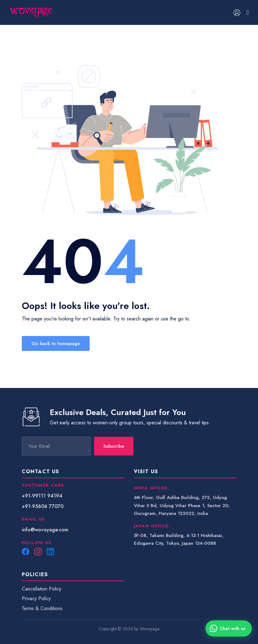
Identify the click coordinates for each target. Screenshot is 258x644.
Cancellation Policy (42, 589)
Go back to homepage (56, 343)
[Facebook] (26, 552)
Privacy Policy (36, 598)
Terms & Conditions (42, 608)
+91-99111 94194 (42, 496)
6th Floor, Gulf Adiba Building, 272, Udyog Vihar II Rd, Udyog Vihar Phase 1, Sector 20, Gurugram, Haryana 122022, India (182, 505)
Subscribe (114, 446)
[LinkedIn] (50, 552)
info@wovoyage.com (45, 530)
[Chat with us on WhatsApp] (229, 628)
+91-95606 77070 (43, 506)
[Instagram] (38, 552)
